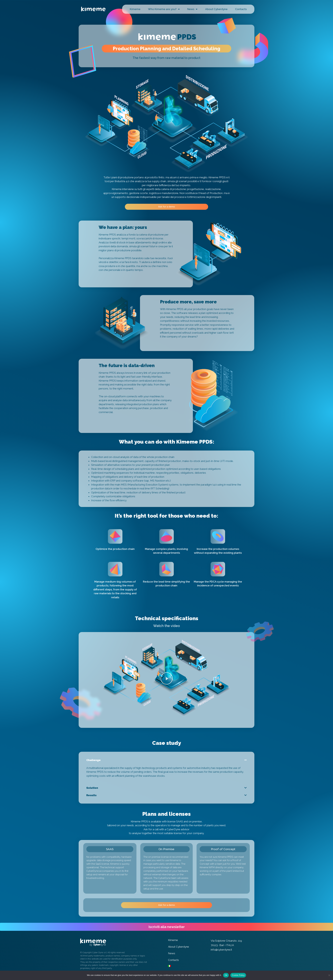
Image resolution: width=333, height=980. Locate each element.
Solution (92, 788)
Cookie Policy (238, 975)
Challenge (94, 760)
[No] (329, 975)
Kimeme (135, 9)
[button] (166, 207)
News (192, 9)
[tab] (166, 760)
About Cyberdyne (216, 9)
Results (91, 795)
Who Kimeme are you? (164, 9)
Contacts (241, 9)
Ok (226, 975)
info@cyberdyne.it (221, 950)
